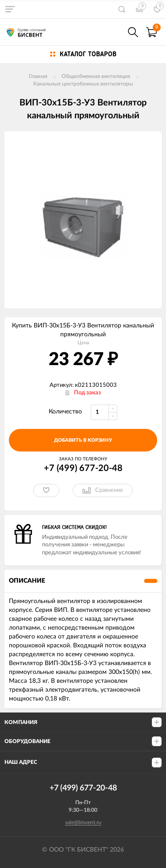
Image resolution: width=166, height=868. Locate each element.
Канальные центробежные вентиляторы (83, 84)
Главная (38, 76)
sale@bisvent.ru (83, 822)
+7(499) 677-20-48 (114, 32)
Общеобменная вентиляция (96, 76)
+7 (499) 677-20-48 (83, 468)
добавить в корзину (83, 440)
